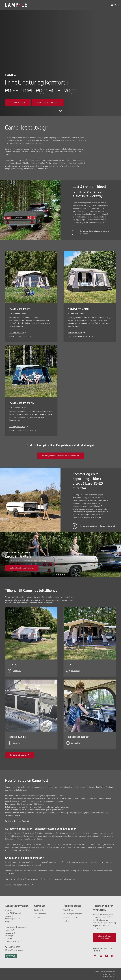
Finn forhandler (40, 914)
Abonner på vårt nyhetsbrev (104, 937)
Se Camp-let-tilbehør (18, 755)
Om (36, 910)
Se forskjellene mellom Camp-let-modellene (59, 456)
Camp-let (41, 910)
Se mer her (17, 671)
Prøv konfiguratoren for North (79, 337)
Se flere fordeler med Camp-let (22, 568)
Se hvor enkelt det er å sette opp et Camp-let (97, 526)
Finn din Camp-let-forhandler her (18, 885)
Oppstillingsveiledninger (73, 914)
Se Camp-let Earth (17, 333)
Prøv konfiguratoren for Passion (21, 431)
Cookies (66, 921)
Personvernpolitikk (70, 917)
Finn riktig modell (16, 102)
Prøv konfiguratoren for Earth (21, 337)
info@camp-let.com (16, 950)
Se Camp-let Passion (17, 427)
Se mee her (76, 743)
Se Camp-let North (75, 333)
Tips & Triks (68, 910)
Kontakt (37, 917)
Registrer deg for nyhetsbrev (48, 102)
